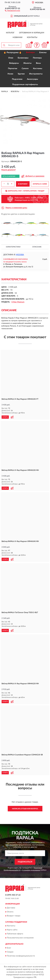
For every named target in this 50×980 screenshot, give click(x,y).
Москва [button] (20, 255)
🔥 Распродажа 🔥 (13, 53)
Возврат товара (14, 916)
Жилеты (27, 63)
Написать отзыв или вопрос (25, 809)
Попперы (37, 58)
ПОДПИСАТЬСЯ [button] (25, 862)
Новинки (18, 37)
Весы (38, 63)
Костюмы (38, 69)
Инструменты (36, 74)
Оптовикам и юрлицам (32, 33)
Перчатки (13, 69)
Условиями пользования (31, 870)
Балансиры (23, 58)
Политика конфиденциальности (21, 956)
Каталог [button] (10, 33)
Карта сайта (12, 930)
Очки (11, 58)
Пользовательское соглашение (20, 938)
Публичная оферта (15, 934)
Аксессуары (32, 79)
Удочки (21, 74)
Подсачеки (17, 79)
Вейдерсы (14, 63)
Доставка (11, 908)
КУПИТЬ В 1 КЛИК (40, 184)
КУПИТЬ (5, 417)
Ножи (10, 74)
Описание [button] (37, 247)
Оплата (10, 912)
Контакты (32, 37)
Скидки (10, 952)
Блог (9, 948)
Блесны (43, 53)
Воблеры (30, 53)
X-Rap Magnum (18, 302)
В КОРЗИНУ (23, 184)
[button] (12, 10)
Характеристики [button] (13, 247)
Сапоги (25, 69)
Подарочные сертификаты (25, 85)
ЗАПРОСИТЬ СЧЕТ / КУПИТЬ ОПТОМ (25, 191)
